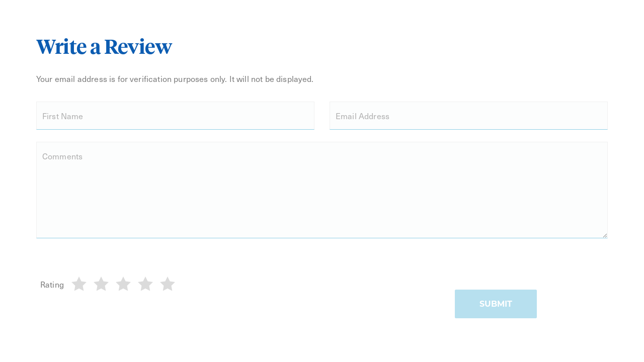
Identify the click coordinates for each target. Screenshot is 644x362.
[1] (79, 284)
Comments (62, 156)
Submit (496, 304)
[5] (168, 284)
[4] (145, 284)
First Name (63, 116)
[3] (123, 284)
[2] (101, 284)
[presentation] (531, 270)
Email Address (363, 116)
